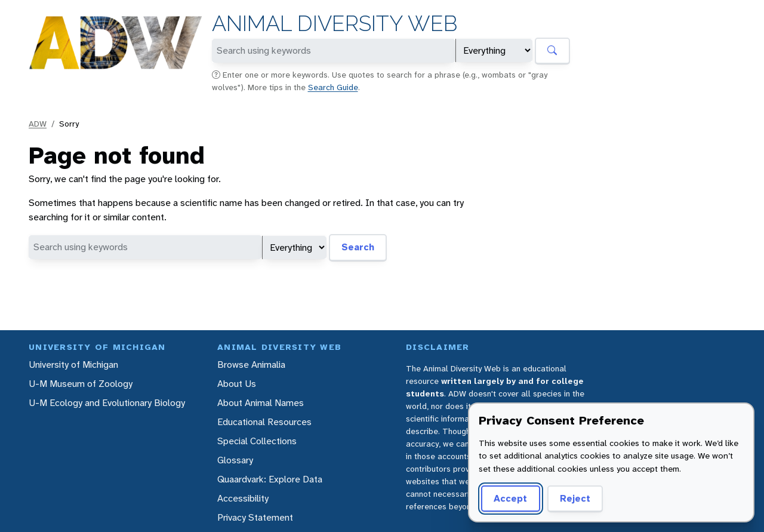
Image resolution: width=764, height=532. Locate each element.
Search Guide (333, 87)
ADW (38, 124)
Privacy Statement (255, 517)
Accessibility (243, 498)
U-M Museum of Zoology (81, 384)
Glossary (235, 460)
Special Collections (257, 441)
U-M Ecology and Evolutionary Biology (107, 403)
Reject (575, 498)
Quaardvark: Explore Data (270, 479)
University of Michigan (73, 365)
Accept (510, 498)
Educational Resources (264, 422)
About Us (237, 384)
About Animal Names (261, 403)
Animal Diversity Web (335, 24)
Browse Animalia (251, 365)
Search (358, 247)
